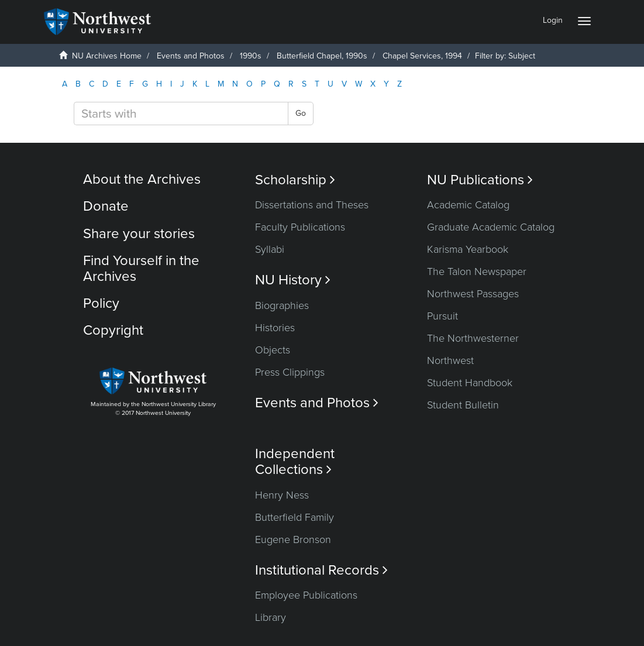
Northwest (450, 360)
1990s (251, 56)
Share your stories (139, 234)
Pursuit (442, 316)
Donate (106, 206)
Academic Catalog (468, 205)
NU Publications (480, 180)
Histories (275, 328)
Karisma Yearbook (468, 249)
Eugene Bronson (293, 540)
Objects (273, 350)
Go (301, 113)
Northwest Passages (473, 294)
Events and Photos (191, 56)
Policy (101, 303)
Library (271, 617)
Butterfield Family (295, 517)
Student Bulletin (463, 405)
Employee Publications (306, 595)
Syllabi (270, 249)
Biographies (282, 305)
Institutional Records (321, 570)
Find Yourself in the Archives (141, 268)
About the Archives (142, 179)
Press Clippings (290, 372)
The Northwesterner (473, 338)
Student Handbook (470, 383)
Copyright (113, 330)
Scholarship (295, 180)
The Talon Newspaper (477, 272)
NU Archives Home (107, 56)
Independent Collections (295, 462)
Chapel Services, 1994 (422, 56)
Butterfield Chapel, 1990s (322, 56)
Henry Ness (282, 495)
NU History (293, 280)
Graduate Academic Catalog (491, 227)
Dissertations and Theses (312, 205)
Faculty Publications (300, 227)
